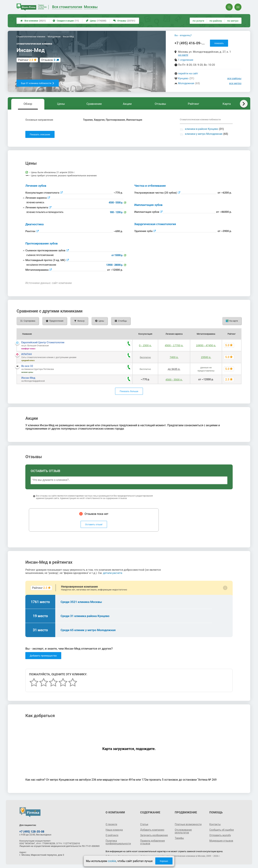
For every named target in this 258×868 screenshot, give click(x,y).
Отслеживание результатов (183, 831)
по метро (233, 21)
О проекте (111, 824)
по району (216, 21)
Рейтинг (193, 104)
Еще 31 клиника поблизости (38, 83)
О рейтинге (112, 835)
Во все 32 (27, 366)
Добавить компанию (152, 830)
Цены (96, 21)
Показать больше (129, 391)
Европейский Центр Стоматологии (43, 342)
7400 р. (174, 357)
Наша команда (114, 830)
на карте (183, 55)
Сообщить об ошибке (221, 830)
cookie (112, 861)
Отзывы (124, 21)
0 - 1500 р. (145, 345)
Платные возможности (188, 824)
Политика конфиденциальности (118, 842)
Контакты (215, 824)
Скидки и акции (66, 21)
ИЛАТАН (27, 354)
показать (219, 43)
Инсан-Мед (28, 378)
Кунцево (183, 78)
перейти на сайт (188, 73)
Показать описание (40, 134)
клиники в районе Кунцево (202, 129)
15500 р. (206, 357)
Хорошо (164, 861)
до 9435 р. (174, 369)
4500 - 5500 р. (174, 379)
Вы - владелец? (183, 35)
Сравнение (94, 104)
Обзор (28, 104)
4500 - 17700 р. (174, 345)
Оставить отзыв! (94, 524)
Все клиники (33, 21)
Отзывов (48, 60)
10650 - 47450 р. (206, 345)
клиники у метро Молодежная (204, 134)
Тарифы (179, 838)
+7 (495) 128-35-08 (32, 832)
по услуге (199, 21)
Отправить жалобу (220, 835)
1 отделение (186, 60)
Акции (127, 104)
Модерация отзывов (221, 841)
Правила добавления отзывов (153, 842)
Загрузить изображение (154, 835)
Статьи (144, 824)
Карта (227, 104)
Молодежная (186, 83)
